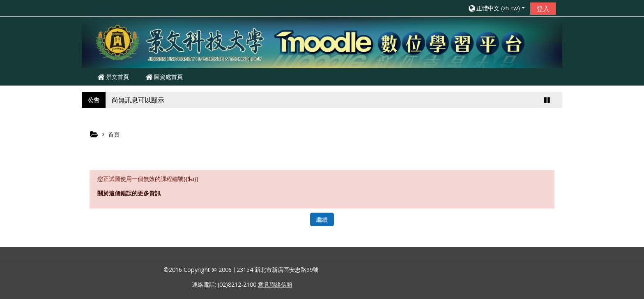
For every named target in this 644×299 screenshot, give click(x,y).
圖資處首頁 (164, 77)
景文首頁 (113, 77)
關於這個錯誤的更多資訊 (129, 193)
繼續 (322, 219)
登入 (543, 9)
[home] (322, 42)
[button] (496, 8)
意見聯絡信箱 (275, 284)
